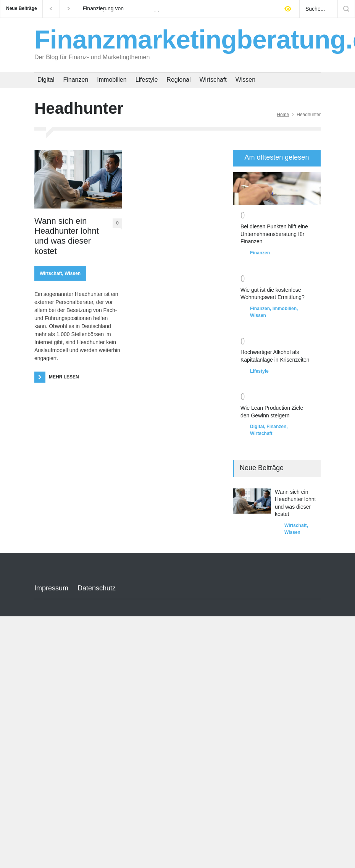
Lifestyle (147, 80)
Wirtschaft (213, 80)
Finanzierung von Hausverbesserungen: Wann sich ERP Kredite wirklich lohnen (122, 9)
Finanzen (76, 80)
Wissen (245, 80)
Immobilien (112, 80)
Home (283, 115)
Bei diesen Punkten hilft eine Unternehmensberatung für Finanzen (274, 234)
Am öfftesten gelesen (277, 157)
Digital (46, 80)
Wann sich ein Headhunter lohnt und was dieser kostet (67, 236)
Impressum (51, 588)
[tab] (277, 158)
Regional (178, 80)
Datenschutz (97, 588)
